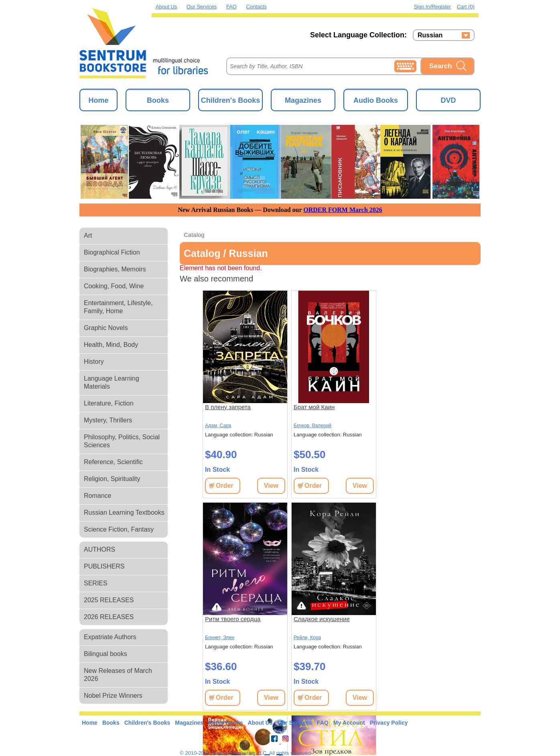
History (94, 362)
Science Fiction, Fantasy (119, 529)
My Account (349, 723)
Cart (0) (466, 7)
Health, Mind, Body (111, 345)
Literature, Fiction (109, 403)
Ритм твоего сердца (233, 619)
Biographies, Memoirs (115, 269)
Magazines (303, 100)
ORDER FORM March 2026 (343, 210)
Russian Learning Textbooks (124, 512)
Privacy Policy (389, 723)
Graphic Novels (106, 328)
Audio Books (376, 100)
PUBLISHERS (104, 566)
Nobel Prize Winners (113, 696)
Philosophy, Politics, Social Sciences (122, 441)
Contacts (257, 7)
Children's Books (230, 100)
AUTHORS (99, 549)
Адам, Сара (218, 426)
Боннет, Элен (220, 638)
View (271, 486)
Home (98, 100)
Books (158, 100)
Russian (430, 35)
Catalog (194, 235)
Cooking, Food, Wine (114, 286)
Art (88, 235)
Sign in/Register (432, 7)
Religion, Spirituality (112, 479)
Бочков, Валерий (312, 426)
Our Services (202, 7)
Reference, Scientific (113, 462)
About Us (166, 7)
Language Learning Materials (112, 382)
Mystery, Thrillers (108, 420)
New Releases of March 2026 (118, 675)
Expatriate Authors (110, 637)
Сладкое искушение (322, 619)
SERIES (96, 583)
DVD (448, 100)
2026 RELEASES (109, 617)
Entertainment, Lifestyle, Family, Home (118, 307)
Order (225, 486)
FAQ (231, 7)
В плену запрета (228, 407)
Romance (97, 496)
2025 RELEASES (109, 600)
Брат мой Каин (314, 407)
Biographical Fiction (112, 252)
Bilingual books (106, 654)
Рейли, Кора (307, 638)
